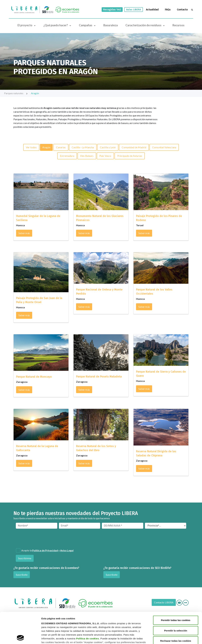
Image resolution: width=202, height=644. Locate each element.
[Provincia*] (166, 526)
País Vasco (105, 156)
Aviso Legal (67, 550)
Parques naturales (16, 93)
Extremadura (67, 156)
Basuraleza (111, 25)
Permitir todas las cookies (176, 591)
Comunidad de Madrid (134, 147)
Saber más (24, 233)
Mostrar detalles (51, 638)
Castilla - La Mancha (83, 147)
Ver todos (31, 147)
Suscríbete (22, 575)
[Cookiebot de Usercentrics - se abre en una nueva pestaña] (20, 638)
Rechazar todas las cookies (176, 612)
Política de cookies (88, 609)
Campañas (88, 25)
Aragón (35, 93)
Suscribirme (25, 558)
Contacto (182, 10)
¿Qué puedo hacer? (58, 25)
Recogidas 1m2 (112, 10)
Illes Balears (87, 156)
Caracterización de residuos (146, 25)
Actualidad (152, 10)
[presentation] (33, 538)
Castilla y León (108, 147)
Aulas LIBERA (134, 10)
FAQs (168, 10)
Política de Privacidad (45, 550)
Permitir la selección (176, 601)
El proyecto (27, 25)
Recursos (178, 25)
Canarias (61, 147)
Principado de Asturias (130, 156)
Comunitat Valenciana (164, 147)
